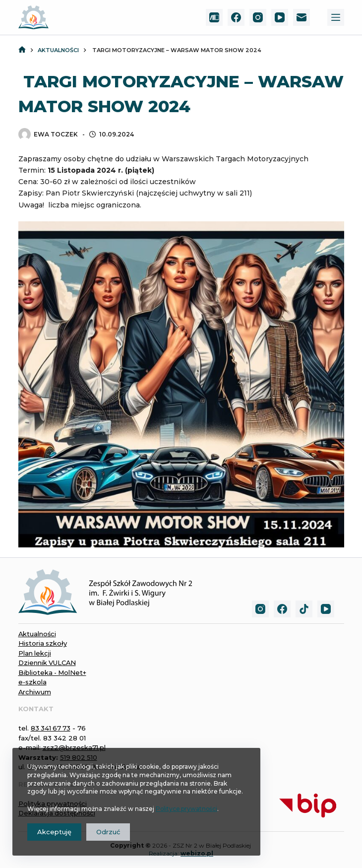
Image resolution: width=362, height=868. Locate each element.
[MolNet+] (214, 17)
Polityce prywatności (187, 809)
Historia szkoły (43, 643)
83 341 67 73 (51, 728)
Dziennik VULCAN (48, 663)
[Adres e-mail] (302, 17)
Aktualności (38, 634)
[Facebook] (236, 17)
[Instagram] (258, 17)
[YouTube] (280, 17)
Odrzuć (108, 832)
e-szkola (33, 682)
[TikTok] (304, 609)
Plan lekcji (35, 653)
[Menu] (336, 17)
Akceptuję (54, 832)
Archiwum (35, 692)
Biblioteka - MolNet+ (53, 672)
